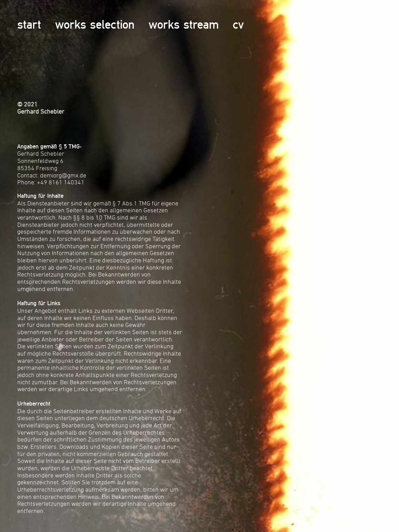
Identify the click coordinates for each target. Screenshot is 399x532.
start (29, 24)
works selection (95, 24)
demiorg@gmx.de (63, 175)
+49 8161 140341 (61, 182)
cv (238, 24)
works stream (184, 24)
